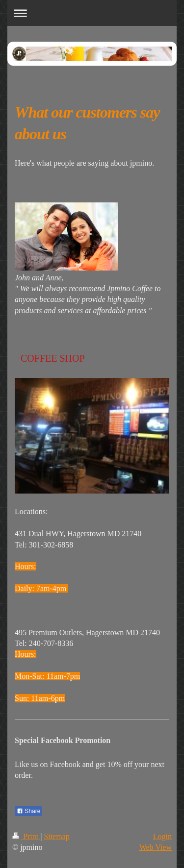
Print (26, 836)
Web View (156, 847)
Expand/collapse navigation (92, 13)
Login (162, 836)
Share (28, 811)
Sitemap (56, 836)
